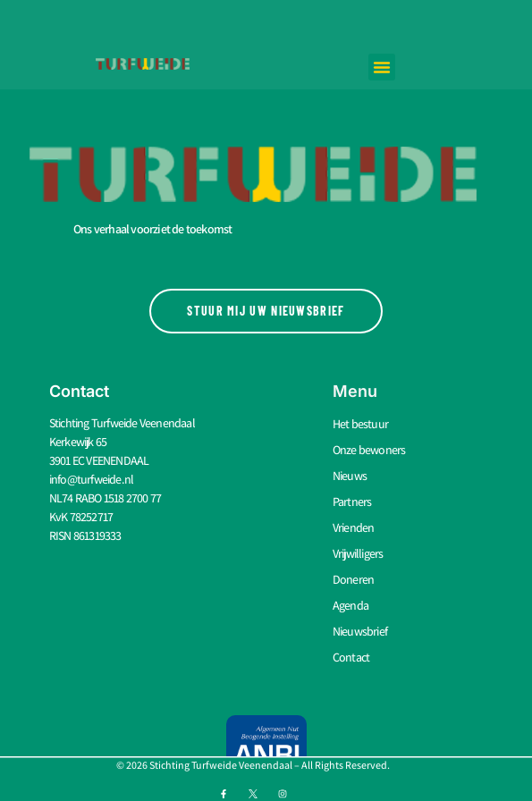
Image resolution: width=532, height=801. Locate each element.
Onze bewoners (369, 450)
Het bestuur (360, 424)
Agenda (350, 605)
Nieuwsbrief (360, 631)
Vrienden (354, 527)
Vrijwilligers (358, 553)
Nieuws (350, 476)
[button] (382, 67)
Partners (352, 502)
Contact (351, 657)
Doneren (353, 579)
